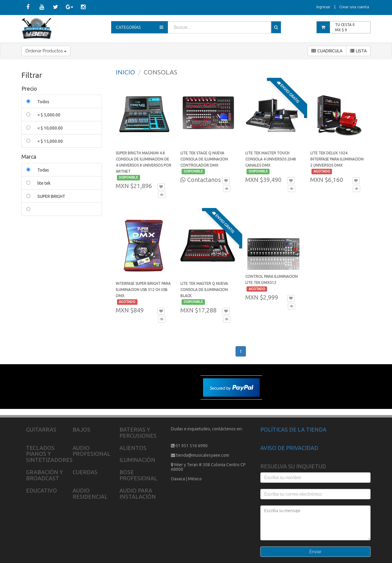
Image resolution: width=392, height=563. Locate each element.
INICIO (125, 72)
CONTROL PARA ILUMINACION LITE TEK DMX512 (271, 283)
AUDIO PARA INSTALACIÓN (138, 493)
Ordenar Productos (46, 51)
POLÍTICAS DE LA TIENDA (293, 429)
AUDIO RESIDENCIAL (90, 493)
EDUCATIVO (41, 490)
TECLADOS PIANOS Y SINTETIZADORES (49, 454)
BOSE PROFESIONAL (138, 475)
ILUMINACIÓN (137, 460)
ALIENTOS (133, 448)
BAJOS (81, 429)
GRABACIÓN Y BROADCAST (44, 475)
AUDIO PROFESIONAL (91, 451)
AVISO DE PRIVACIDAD (289, 448)
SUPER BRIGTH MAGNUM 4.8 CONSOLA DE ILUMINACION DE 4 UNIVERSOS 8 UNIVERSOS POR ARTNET (143, 165)
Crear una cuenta (354, 7)
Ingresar (323, 7)
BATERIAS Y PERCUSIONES (138, 433)
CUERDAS (85, 472)
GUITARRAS (41, 429)
